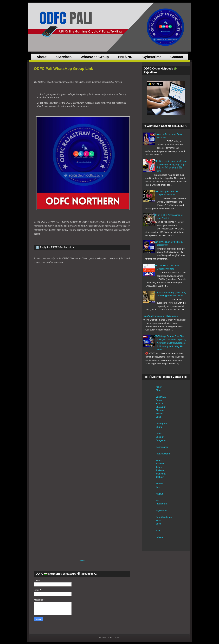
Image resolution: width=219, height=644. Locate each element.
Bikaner (159, 414)
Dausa (159, 434)
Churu (159, 427)
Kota (158, 487)
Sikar (158, 520)
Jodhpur (160, 477)
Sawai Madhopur (164, 517)
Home (82, 560)
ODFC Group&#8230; (88, 408)
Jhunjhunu (161, 474)
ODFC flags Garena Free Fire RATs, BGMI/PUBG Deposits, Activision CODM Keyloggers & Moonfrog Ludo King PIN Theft (170, 343)
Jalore (159, 467)
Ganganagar (162, 447)
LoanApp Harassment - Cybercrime (160, 316)
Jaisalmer (160, 464)
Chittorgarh (161, 424)
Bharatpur (161, 407)
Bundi (159, 417)
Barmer (159, 404)
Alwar (159, 390)
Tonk (158, 530)
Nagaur (159, 494)
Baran (159, 400)
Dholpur (160, 437)
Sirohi (159, 524)
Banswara (161, 397)
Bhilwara (160, 410)
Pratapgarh (161, 504)
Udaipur (160, 537)
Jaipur (159, 460)
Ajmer (159, 387)
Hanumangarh (163, 454)
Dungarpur (161, 440)
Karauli (159, 484)
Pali (158, 500)
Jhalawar (160, 470)
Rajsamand (161, 510)
